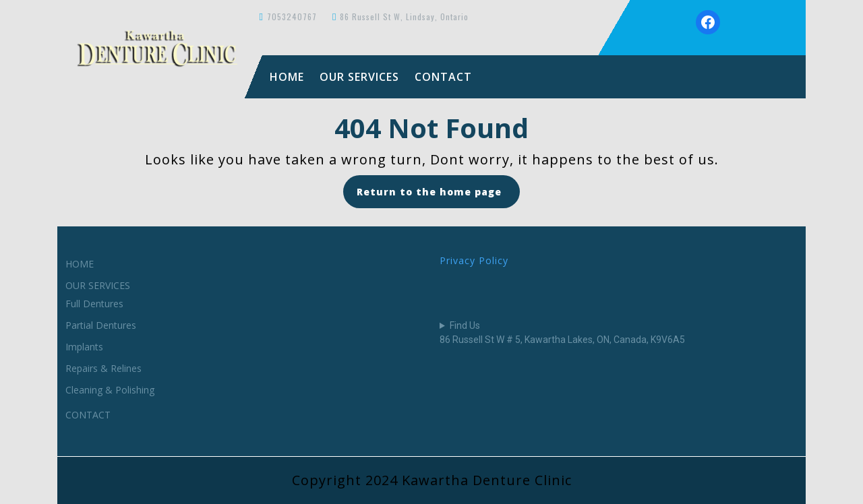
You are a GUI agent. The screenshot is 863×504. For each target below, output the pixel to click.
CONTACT (443, 77)
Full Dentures (94, 304)
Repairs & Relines (103, 368)
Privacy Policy (474, 260)
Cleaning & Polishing (110, 390)
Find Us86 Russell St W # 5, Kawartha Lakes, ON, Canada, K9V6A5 (562, 333)
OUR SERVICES (359, 77)
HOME (287, 77)
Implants (84, 347)
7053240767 (292, 17)
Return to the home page (438, 196)
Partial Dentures (101, 325)
